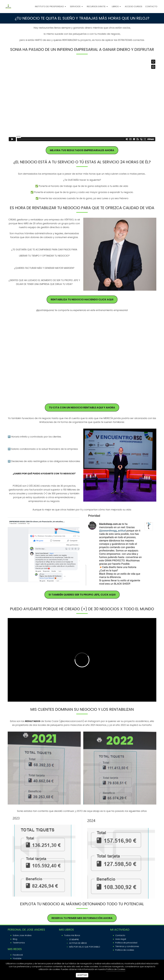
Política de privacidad (126, 943)
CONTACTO (151, 6)
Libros (117, 7)
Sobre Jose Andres (22, 935)
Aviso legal (121, 939)
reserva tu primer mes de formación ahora (82, 918)
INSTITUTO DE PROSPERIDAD (51, 7)
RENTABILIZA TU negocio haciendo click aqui (82, 299)
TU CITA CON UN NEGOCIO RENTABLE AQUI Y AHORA (82, 408)
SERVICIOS (77, 7)
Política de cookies (125, 950)
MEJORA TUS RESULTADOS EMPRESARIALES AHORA (82, 150)
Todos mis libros (72, 935)
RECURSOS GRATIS (98, 7)
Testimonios (19, 943)
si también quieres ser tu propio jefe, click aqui (82, 595)
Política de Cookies (116, 969)
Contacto (120, 935)
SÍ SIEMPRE (74, 939)
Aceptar (82, 975)
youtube (17, 958)
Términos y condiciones (127, 946)
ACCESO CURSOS (134, 6)
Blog (15, 939)
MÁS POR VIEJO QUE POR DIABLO (85, 947)
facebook (18, 955)
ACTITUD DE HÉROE (78, 943)
